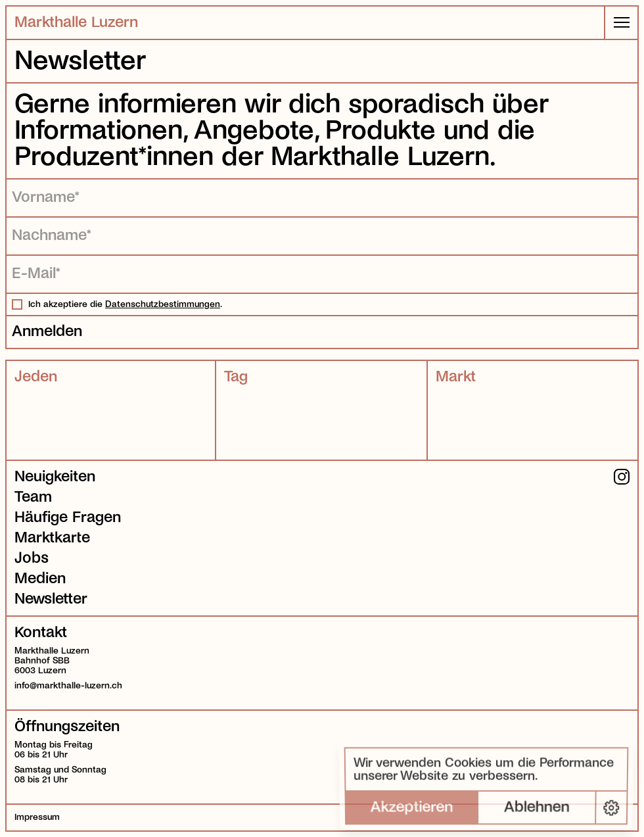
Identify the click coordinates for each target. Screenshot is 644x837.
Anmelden (47, 331)
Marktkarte (52, 538)
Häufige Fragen (68, 517)
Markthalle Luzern (76, 22)
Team (33, 497)
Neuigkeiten (55, 477)
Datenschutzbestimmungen (163, 304)
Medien (40, 579)
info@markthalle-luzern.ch (68, 685)
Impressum (37, 817)
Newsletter (51, 599)
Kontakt (41, 633)
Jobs (32, 558)
